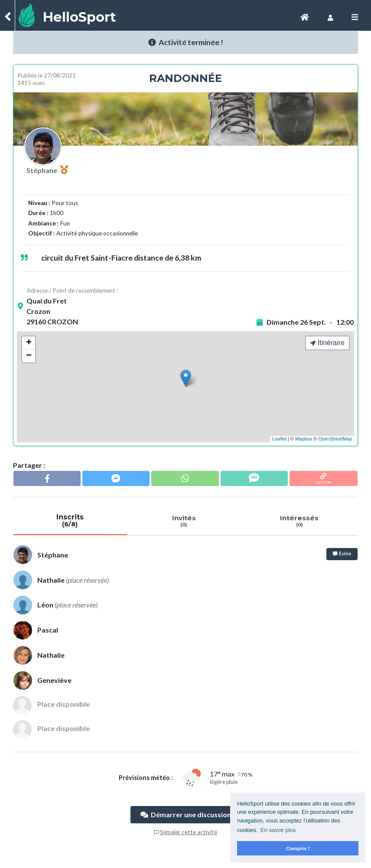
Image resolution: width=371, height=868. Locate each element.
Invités (184, 521)
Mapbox (304, 439)
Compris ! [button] (298, 848)
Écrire (342, 554)
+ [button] (29, 343)
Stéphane (47, 170)
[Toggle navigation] (305, 17)
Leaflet (279, 439)
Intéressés (299, 521)
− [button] (29, 356)
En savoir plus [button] (278, 830)
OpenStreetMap (335, 439)
